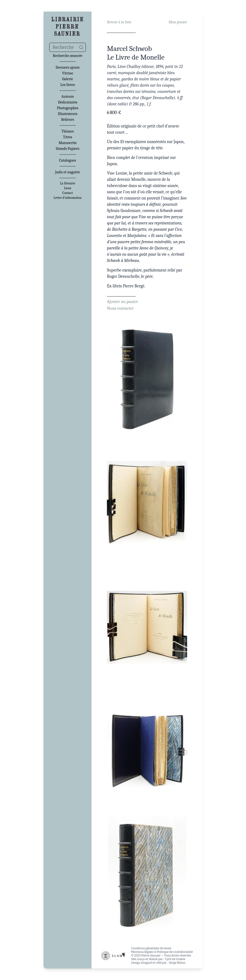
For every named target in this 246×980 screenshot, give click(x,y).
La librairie (68, 183)
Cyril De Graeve (175, 959)
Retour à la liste (119, 22)
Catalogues (68, 160)
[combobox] (68, 47)
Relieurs (68, 120)
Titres (68, 137)
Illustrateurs (68, 114)
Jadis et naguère (68, 172)
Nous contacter (120, 308)
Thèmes (68, 131)
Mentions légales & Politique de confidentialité (162, 952)
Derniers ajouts (68, 67)
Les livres (68, 85)
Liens (68, 188)
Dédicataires (68, 102)
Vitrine (68, 73)
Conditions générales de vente (151, 948)
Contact (68, 193)
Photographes (68, 108)
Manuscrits (68, 143)
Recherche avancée (68, 56)
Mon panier (178, 22)
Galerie (68, 79)
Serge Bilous (177, 963)
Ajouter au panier (122, 302)
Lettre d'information (68, 198)
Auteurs (68, 97)
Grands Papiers (68, 149)
